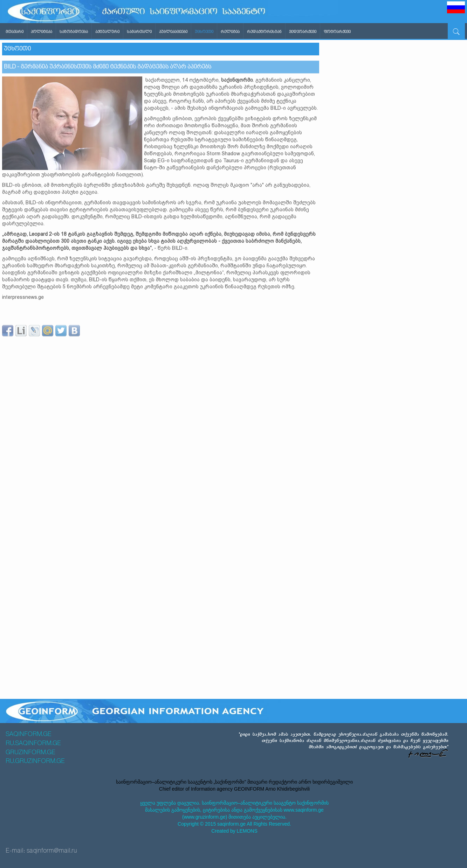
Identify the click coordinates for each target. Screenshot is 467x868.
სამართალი (139, 32)
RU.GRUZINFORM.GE (35, 761)
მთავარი (15, 32)
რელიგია (230, 32)
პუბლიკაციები (173, 32)
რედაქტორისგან (264, 32)
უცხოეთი (204, 32)
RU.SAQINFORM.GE (33, 743)
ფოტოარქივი (337, 32)
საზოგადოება (74, 32)
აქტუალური (107, 32)
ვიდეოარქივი (303, 32)
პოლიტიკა (42, 32)
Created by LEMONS (234, 831)
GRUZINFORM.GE (30, 752)
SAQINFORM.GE (29, 734)
